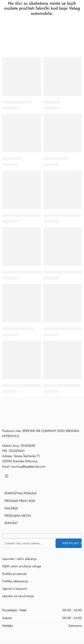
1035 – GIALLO (56, 159)
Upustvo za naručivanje (18, 596)
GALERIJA (11, 508)
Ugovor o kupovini (15, 588)
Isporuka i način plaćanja (19, 559)
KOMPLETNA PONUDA (21, 493)
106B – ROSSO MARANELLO (25, 215)
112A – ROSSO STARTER (22, 386)
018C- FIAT (52, 102)
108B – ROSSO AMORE (62, 215)
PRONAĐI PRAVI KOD (20, 501)
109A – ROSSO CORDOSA (23, 272)
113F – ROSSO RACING (62, 386)
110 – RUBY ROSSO (18, 329)
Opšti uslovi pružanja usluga (22, 566)
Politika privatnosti (14, 574)
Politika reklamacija (15, 581)
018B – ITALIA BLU (17, 102)
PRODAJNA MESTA (18, 516)
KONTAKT (11, 523)
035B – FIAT (12, 159)
